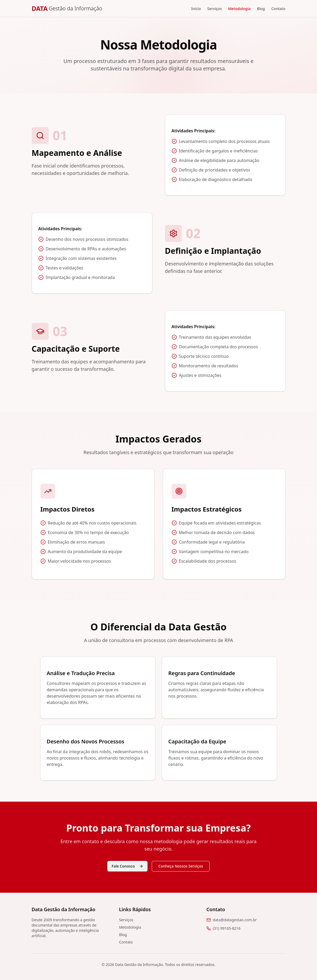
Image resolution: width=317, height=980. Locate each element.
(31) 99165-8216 (227, 928)
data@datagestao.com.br (235, 920)
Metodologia (239, 9)
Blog (261, 9)
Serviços (215, 9)
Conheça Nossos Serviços (181, 866)
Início (196, 9)
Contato (278, 9)
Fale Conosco (127, 866)
